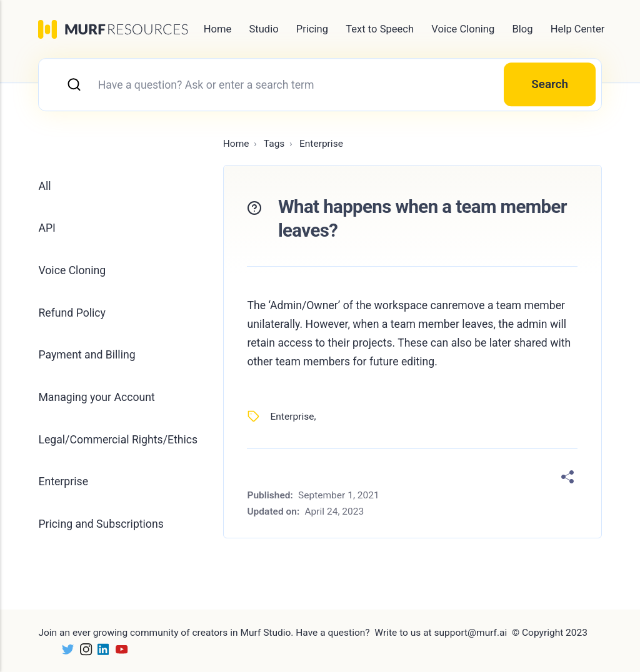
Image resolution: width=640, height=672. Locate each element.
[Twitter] (65, 649)
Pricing (312, 29)
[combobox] (320, 85)
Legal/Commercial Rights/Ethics (118, 440)
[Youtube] (119, 649)
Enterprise (292, 417)
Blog (523, 29)
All (44, 186)
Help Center (577, 29)
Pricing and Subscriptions (101, 524)
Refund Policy (72, 313)
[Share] (567, 477)
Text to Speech (380, 29)
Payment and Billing (87, 355)
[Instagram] (83, 649)
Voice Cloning (463, 29)
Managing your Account (96, 397)
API (47, 228)
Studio (263, 29)
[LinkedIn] (101, 649)
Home (218, 29)
